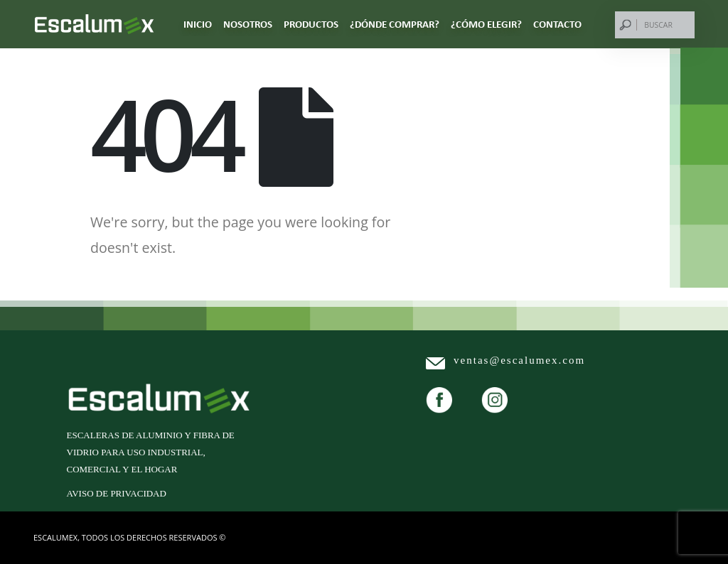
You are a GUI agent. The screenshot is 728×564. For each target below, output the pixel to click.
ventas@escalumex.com (519, 360)
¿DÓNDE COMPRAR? (395, 24)
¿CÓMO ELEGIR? (486, 24)
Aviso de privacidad (117, 493)
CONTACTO (557, 24)
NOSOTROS (248, 24)
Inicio (198, 24)
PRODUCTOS (311, 24)
